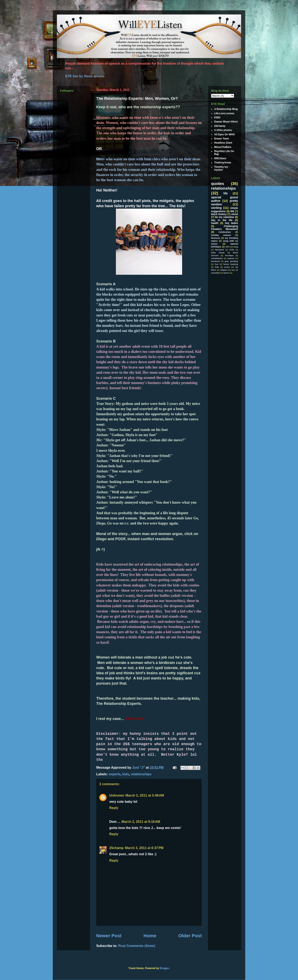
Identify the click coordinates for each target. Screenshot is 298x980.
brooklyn (229, 255)
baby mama (218, 253)
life (226, 193)
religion (224, 270)
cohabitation (217, 258)
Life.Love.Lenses (224, 113)
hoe (217, 264)
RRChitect (220, 158)
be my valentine (225, 217)
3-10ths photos (223, 130)
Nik (232, 211)
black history (219, 214)
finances (216, 238)
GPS (228, 247)
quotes (218, 184)
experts (115, 774)
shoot (235, 214)
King (236, 247)
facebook (215, 261)
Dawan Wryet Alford (226, 122)
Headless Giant (223, 143)
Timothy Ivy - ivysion (222, 168)
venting (216, 208)
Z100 (232, 250)
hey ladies (231, 223)
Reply (114, 808)
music (227, 267)
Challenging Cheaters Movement (225, 228)
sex (233, 270)
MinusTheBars (223, 147)
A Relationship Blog (226, 109)
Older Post (190, 936)
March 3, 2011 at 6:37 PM (144, 848)
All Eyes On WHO (224, 134)
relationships (141, 774)
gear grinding (231, 261)
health (215, 223)
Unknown (117, 795)
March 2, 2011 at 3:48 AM (145, 795)
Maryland (219, 250)
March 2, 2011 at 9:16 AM (141, 822)
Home (150, 936)
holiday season (221, 235)
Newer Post (109, 936)
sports (226, 273)
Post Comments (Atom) (137, 946)
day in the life (222, 220)
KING (217, 118)
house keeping (231, 264)
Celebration (225, 232)
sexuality (215, 273)
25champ (116, 848)
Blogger (164, 968)
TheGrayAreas (223, 163)
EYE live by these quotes (85, 76)
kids (126, 774)
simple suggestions (225, 210)
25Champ (220, 126)
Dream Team (222, 139)
